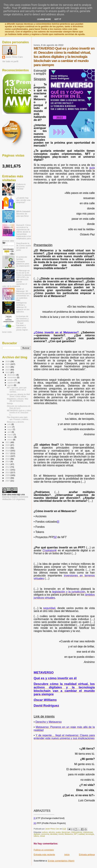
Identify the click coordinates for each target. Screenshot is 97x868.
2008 (8, 478)
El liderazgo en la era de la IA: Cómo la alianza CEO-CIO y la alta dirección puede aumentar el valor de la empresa (17, 278)
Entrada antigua (87, 854)
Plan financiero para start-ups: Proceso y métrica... (18, 418)
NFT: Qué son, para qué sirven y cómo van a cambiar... (17, 390)
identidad (54, 834)
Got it (58, 19)
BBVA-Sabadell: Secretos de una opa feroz (24, 214)
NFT (76, 834)
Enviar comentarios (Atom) (61, 861)
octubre (11, 380)
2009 (8, 475)
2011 (8, 470)
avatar (58, 832)
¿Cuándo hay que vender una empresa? (23, 200)
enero (10, 440)
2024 (8, 367)
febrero (11, 437)
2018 (8, 451)
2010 (8, 472)
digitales (37, 834)
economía (45, 834)
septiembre (13, 383)
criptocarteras (77, 832)
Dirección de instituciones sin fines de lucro (19, 407)
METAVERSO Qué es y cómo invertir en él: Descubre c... (19, 413)
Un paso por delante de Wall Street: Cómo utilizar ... (18, 395)
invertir (61, 834)
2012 (8, 467)
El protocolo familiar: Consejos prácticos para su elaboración (23, 261)
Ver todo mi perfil (10, 61)
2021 (8, 442)
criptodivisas (88, 832)
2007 (8, 481)
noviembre (12, 377)
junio (10, 427)
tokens (36, 836)
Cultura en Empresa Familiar (21, 186)
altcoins (52, 832)
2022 (8, 372)
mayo (10, 429)
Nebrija (10, 403)
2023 (8, 370)
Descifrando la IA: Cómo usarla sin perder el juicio (24, 247)
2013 (8, 464)
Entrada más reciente (44, 854)
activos (45, 832)
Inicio (67, 854)
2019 (8, 448)
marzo (11, 435)
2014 (8, 461)
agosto (11, 385)
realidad (81, 834)
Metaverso (69, 834)
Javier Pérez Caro (14, 57)
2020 (8, 445)
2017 (8, 453)
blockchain (66, 832)
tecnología (90, 834)
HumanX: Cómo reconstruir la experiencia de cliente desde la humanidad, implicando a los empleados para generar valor (17, 233)
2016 (8, 456)
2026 (8, 361)
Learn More (44, 19)
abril (10, 432)
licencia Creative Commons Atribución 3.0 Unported (15, 498)
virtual (42, 836)
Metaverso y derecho (15, 422)
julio (10, 424)
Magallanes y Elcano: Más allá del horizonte (17, 400)
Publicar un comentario (44, 850)
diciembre (12, 375)
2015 (8, 459)
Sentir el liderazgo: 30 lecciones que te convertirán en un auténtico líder (24, 294)
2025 (8, 364)
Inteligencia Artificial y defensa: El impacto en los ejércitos (23, 307)
